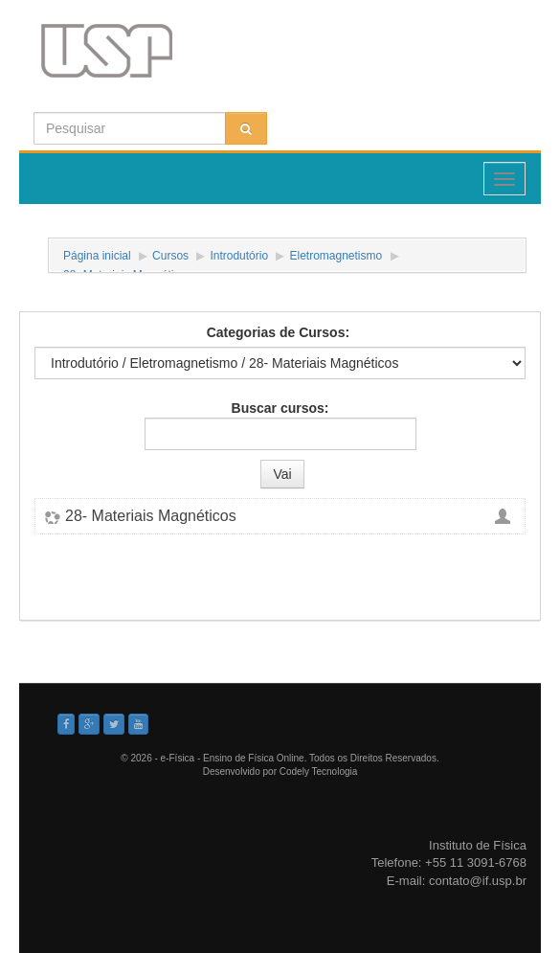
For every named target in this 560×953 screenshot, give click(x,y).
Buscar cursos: (280, 408)
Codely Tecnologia (319, 771)
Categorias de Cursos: (278, 332)
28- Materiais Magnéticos (151, 516)
